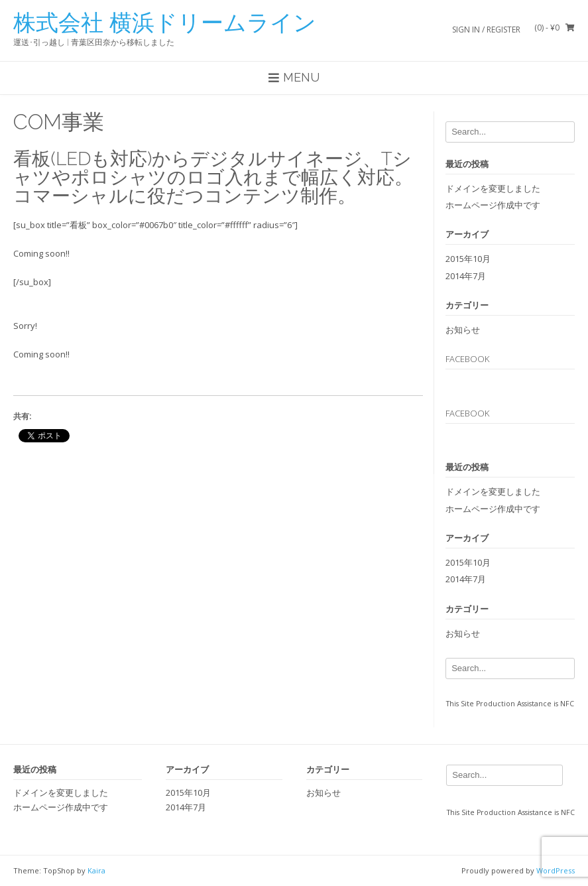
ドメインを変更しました (493, 188)
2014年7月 (466, 276)
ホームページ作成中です (493, 205)
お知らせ (463, 330)
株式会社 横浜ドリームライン (165, 23)
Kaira (96, 870)
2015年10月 (468, 259)
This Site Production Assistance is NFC (510, 704)
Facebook (467, 359)
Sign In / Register (486, 30)
